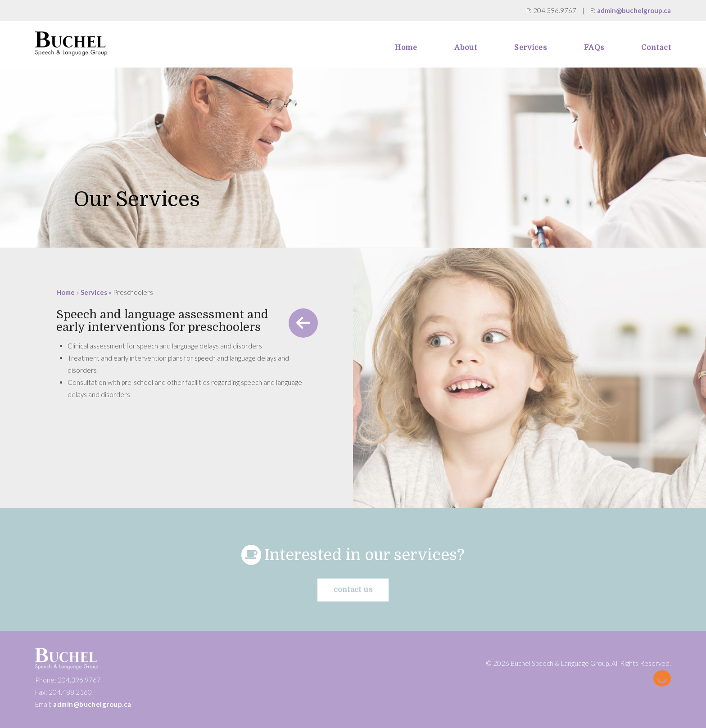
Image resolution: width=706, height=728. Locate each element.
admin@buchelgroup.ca (634, 10)
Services (94, 292)
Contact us (353, 590)
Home (66, 292)
